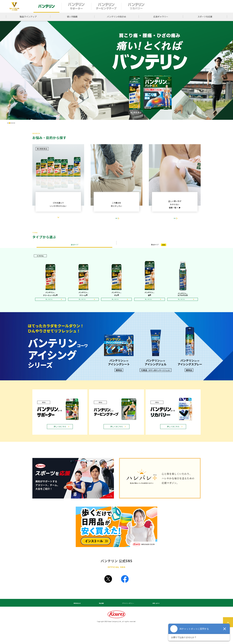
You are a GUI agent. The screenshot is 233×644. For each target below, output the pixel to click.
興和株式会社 (80, 619)
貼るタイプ (159, 252)
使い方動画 (72, 17)
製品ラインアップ (28, 17)
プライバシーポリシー (126, 619)
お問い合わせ (153, 619)
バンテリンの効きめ (116, 17)
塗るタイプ (74, 252)
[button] (8, 123)
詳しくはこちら (51, 311)
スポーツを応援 (205, 17)
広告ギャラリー (161, 17)
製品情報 (101, 619)
